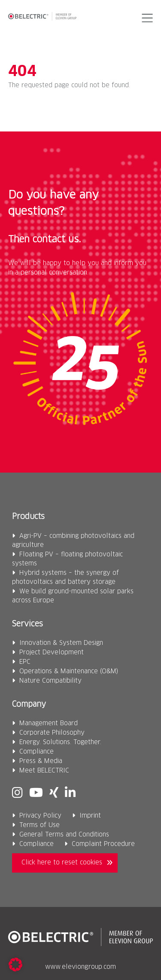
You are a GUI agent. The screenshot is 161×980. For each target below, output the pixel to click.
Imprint (90, 816)
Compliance (36, 752)
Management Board (49, 724)
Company (29, 705)
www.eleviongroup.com (80, 967)
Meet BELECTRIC (44, 771)
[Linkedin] (70, 794)
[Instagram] (17, 794)
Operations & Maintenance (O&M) (69, 672)
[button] (146, 18)
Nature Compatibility (50, 681)
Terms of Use (39, 825)
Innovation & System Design (61, 643)
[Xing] (54, 794)
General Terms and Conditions (64, 835)
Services (27, 624)
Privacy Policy (40, 816)
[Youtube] (36, 794)
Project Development (52, 653)
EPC (25, 662)
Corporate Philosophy (52, 733)
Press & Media (41, 761)
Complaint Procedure (103, 844)
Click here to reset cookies (62, 863)
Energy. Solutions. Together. (60, 742)
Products (28, 517)
